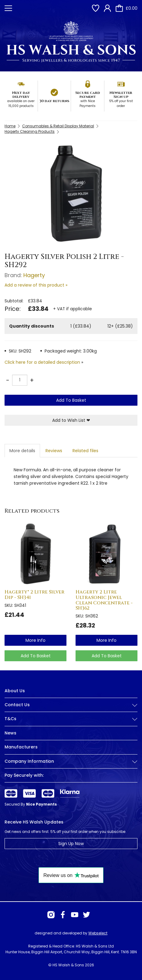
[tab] (71, 710)
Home (10, 126)
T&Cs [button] (71, 719)
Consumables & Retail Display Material (58, 126)
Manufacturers (21, 747)
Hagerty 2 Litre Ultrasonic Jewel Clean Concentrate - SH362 (104, 600)
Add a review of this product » (36, 285)
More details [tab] (22, 451)
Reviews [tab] (54, 451)
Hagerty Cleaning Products (30, 131)
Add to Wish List (71, 420)
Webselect (98, 933)
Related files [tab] (85, 451)
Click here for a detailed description (42, 362)
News (10, 733)
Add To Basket (71, 400)
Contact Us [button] (71, 705)
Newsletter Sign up (121, 95)
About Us (15, 691)
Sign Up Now (71, 844)
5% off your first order (121, 103)
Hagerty (34, 275)
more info (35, 640)
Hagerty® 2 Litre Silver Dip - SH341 (34, 595)
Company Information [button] (71, 761)
